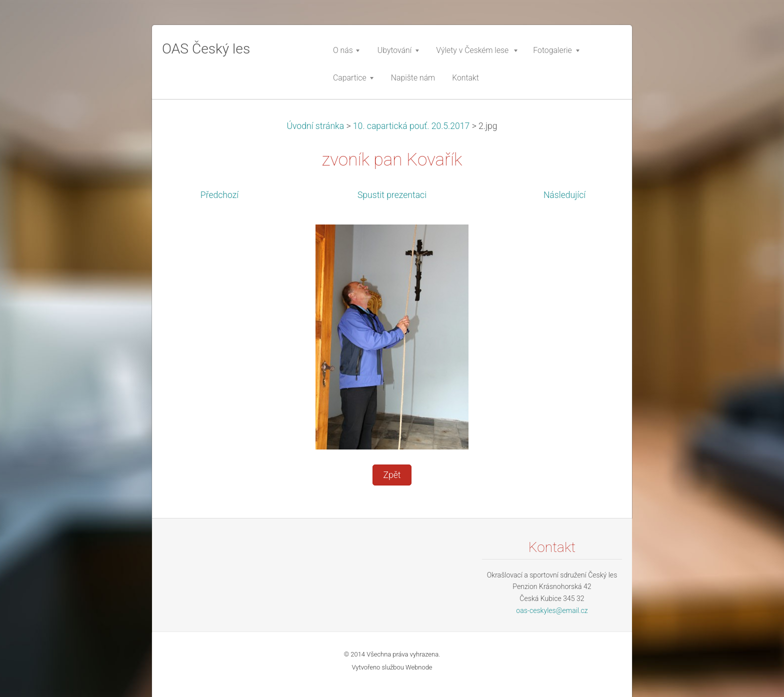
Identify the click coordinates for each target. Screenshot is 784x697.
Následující (564, 195)
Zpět (392, 475)
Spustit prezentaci (392, 195)
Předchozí (219, 195)
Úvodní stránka (315, 126)
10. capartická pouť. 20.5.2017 (411, 126)
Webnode (419, 667)
